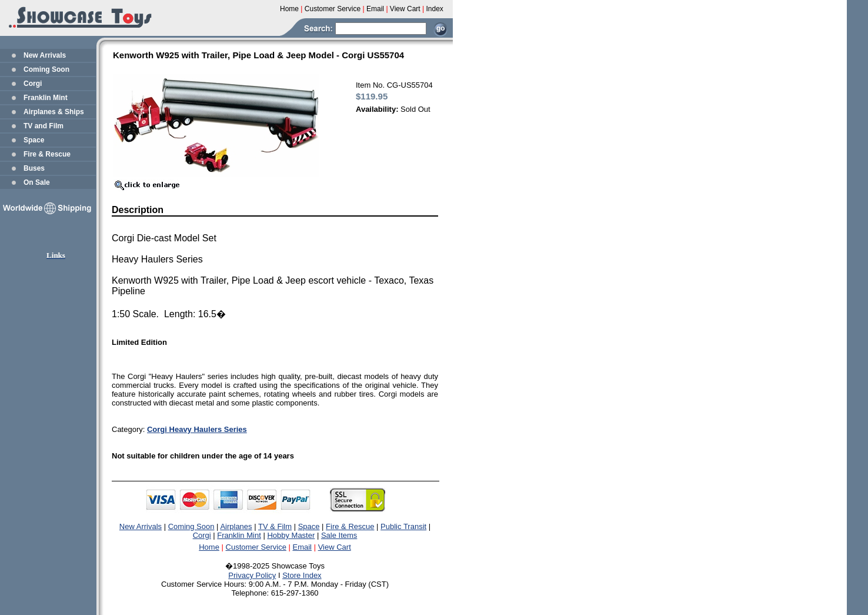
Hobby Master (291, 535)
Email (303, 547)
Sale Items (339, 535)
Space (34, 140)
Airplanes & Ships (54, 112)
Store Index (302, 575)
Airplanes (236, 526)
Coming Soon (46, 69)
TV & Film (275, 526)
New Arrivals (45, 55)
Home (209, 547)
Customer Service (256, 547)
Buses (34, 168)
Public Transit (403, 526)
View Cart (335, 547)
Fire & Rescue (47, 154)
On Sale (37, 182)
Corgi (33, 84)
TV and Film (44, 126)
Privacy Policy (252, 575)
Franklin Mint (46, 98)
